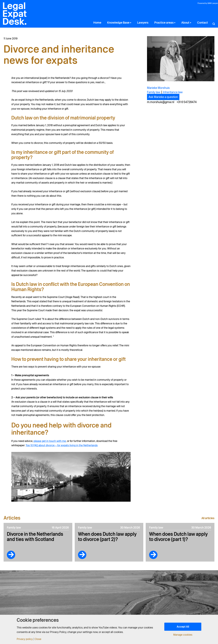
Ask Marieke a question (163, 97)
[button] (146, 23)
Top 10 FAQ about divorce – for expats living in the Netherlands (62, 445)
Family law (154, 92)
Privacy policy (25, 639)
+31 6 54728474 (187, 102)
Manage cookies (183, 635)
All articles (207, 518)
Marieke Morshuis (158, 88)
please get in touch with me (50, 441)
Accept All (183, 627)
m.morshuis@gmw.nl (161, 102)
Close (38, 639)
